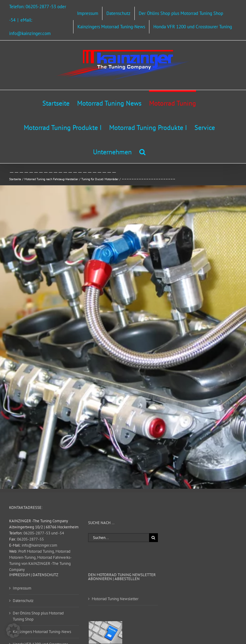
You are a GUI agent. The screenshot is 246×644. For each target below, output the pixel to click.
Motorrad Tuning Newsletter (115, 599)
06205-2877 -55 (30, 539)
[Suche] (153, 538)
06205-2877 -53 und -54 (44, 533)
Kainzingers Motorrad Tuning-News (42, 632)
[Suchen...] (119, 538)
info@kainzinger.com (39, 545)
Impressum (22, 588)
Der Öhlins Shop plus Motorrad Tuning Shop (38, 616)
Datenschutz (23, 601)
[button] (142, 151)
